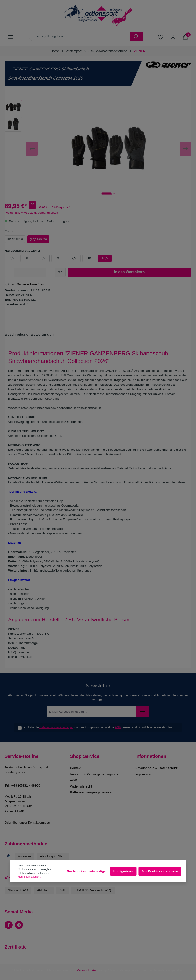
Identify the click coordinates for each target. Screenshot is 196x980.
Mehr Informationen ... (30, 877)
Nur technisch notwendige (86, 871)
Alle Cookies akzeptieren (160, 871)
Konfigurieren (124, 871)
